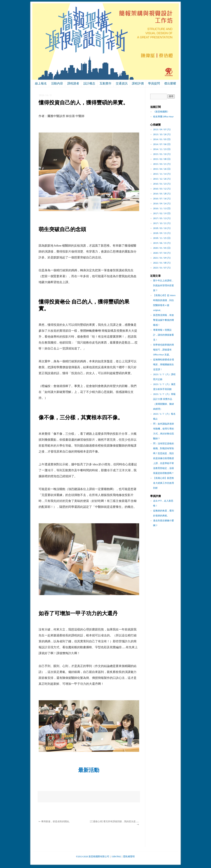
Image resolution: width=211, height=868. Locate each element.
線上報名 (41, 83)
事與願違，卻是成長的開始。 (55, 821)
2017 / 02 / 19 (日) (162, 213)
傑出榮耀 (170, 83)
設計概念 (89, 83)
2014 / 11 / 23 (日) (162, 149)
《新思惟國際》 (161, 112)
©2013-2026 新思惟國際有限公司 (93, 857)
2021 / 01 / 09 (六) (162, 258)
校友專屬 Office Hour (163, 117)
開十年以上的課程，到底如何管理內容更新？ (164, 286)
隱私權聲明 (129, 857)
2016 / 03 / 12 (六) (162, 189)
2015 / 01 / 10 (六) (162, 154)
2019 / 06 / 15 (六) (162, 243)
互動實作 (105, 83)
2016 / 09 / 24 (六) (162, 204)
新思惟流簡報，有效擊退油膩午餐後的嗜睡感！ (164, 320)
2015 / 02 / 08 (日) (162, 159)
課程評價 (138, 83)
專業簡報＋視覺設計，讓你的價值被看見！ (164, 335)
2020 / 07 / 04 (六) (162, 253)
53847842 (116, 857)
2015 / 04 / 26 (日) (162, 169)
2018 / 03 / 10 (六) (162, 228)
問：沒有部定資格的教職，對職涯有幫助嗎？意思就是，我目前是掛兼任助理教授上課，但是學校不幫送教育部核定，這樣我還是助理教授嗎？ (164, 458)
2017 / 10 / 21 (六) (162, 223)
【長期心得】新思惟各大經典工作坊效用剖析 (164, 483)
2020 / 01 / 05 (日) (162, 248)
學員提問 (154, 83)
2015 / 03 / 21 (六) (162, 164)
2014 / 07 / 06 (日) (162, 144)
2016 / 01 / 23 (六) (162, 184)
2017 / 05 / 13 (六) (162, 218)
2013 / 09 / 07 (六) (162, 129)
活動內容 (57, 83)
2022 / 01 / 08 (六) (162, 263)
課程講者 (73, 83)
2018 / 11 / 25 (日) (162, 238)
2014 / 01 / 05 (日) (162, 139)
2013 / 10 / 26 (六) (162, 134)
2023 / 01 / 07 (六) (162, 268)
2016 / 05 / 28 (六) (162, 194)
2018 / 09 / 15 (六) (162, 233)
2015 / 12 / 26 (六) (162, 179)
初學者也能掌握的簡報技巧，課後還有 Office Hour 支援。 (164, 350)
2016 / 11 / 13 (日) (162, 208)
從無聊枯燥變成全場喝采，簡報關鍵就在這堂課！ (164, 365)
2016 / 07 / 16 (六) (162, 199)
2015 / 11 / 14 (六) (162, 174)
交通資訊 (122, 83)
